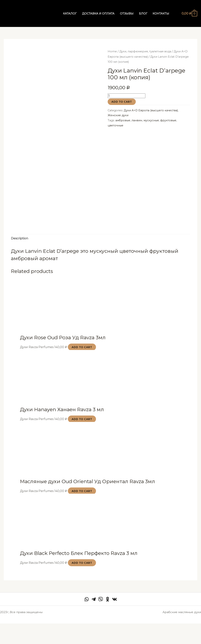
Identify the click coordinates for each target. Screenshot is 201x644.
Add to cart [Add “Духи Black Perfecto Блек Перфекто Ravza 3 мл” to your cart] (82, 583)
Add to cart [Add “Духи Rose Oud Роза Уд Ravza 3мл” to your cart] (82, 368)
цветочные (115, 125)
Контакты (161, 14)
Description (20, 259)
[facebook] (87, 620)
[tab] (20, 259)
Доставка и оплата (98, 14)
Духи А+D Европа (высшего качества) (151, 110)
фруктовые (168, 120)
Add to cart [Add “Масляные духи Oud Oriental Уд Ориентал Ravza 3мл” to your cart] (82, 511)
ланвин (137, 120)
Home (112, 51)
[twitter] (101, 620)
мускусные (151, 120)
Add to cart (122, 102)
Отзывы (127, 14)
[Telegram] (94, 620)
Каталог (70, 14)
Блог (143, 14)
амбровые (123, 120)
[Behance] (108, 620)
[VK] (115, 620)
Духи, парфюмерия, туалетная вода (145, 51)
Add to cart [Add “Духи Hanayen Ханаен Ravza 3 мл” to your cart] (82, 439)
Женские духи (118, 115)
